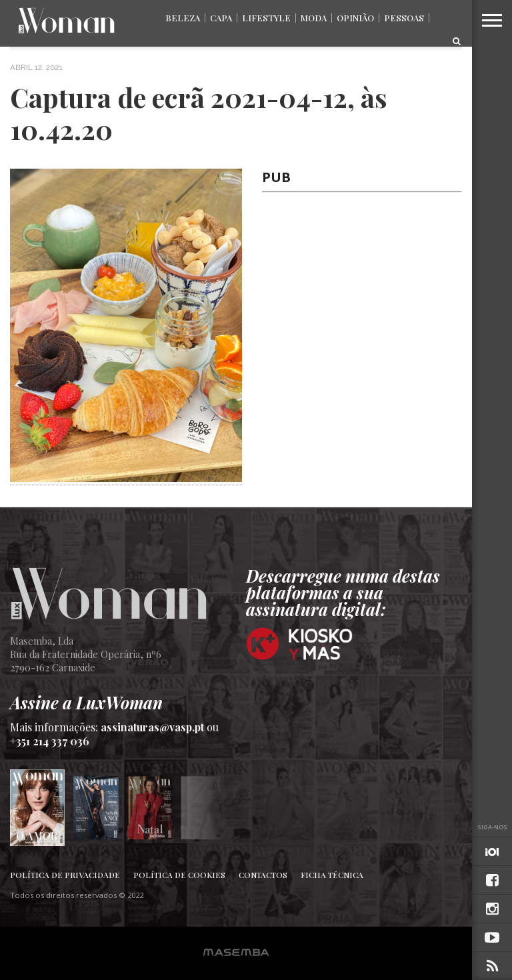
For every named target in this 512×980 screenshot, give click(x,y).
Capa (221, 18)
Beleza (183, 18)
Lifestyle (266, 18)
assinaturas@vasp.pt (152, 727)
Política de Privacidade (65, 875)
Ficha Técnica (332, 875)
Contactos (263, 875)
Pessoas (404, 18)
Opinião (355, 18)
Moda (314, 18)
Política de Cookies (179, 875)
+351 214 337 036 (50, 741)
